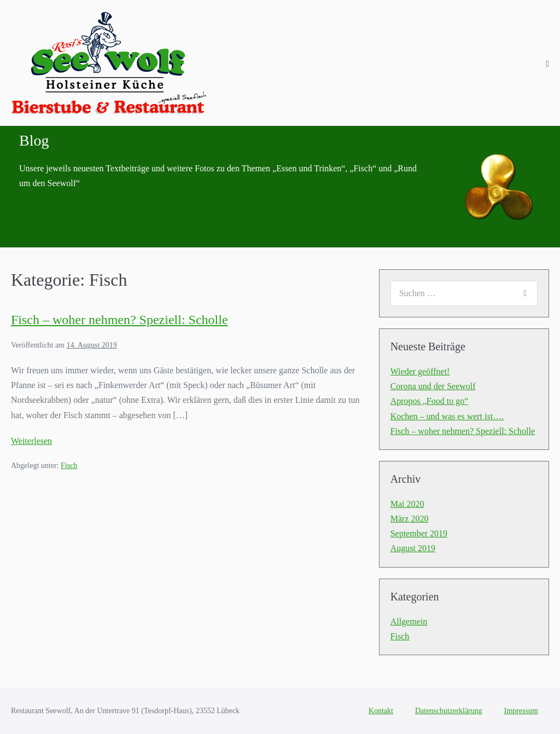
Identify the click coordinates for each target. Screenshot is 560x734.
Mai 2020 (407, 504)
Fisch (69, 466)
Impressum (521, 711)
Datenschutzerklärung (449, 711)
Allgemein (409, 622)
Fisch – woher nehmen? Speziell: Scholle (119, 320)
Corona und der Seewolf (433, 386)
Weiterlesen (31, 441)
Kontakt (381, 711)
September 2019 (419, 533)
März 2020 (410, 519)
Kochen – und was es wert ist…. (447, 416)
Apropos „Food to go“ (430, 401)
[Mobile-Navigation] (547, 64)
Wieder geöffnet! (420, 371)
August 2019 (413, 548)
